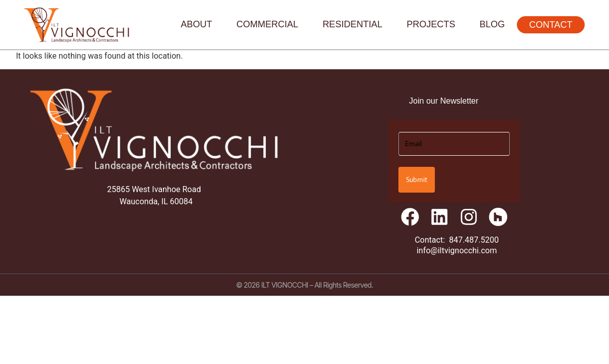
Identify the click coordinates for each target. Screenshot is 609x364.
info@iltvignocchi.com (457, 251)
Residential (352, 24)
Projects (431, 24)
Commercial (267, 24)
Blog (492, 24)
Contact (551, 25)
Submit (417, 179)
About (196, 24)
